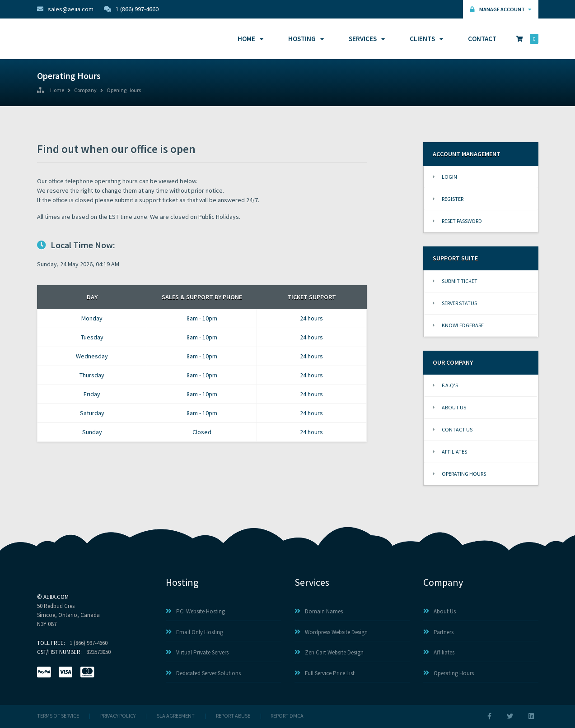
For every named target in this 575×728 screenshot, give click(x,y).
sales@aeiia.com (65, 9)
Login (445, 177)
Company (85, 91)
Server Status (455, 303)
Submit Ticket (455, 281)
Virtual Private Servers (197, 652)
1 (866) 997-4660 (131, 9)
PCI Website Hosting (195, 611)
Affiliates (450, 452)
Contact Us (453, 429)
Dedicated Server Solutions (203, 673)
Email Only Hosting (194, 632)
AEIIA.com (56, 597)
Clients (425, 39)
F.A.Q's (445, 385)
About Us (449, 407)
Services (365, 39)
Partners (438, 632)
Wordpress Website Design (331, 632)
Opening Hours (124, 91)
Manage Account (501, 9)
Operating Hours (459, 474)
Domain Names (319, 611)
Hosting (305, 39)
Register (448, 199)
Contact (482, 39)
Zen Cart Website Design (329, 652)
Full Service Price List (325, 673)
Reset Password (457, 221)
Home (249, 39)
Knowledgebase (458, 325)
